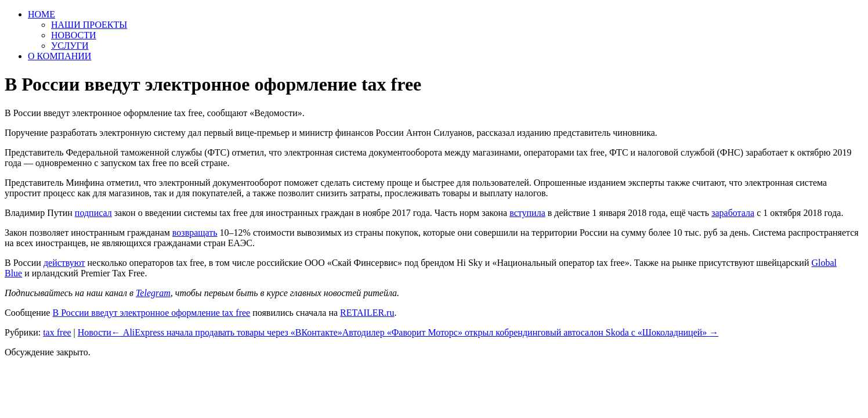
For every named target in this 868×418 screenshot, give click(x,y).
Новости (95, 332)
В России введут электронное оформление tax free (151, 313)
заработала (733, 213)
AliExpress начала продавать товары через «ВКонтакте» (227, 332)
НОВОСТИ (74, 35)
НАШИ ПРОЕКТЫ (89, 25)
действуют (64, 263)
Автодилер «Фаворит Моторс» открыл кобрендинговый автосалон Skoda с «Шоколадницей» (531, 332)
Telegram (153, 293)
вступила (527, 213)
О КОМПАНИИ (59, 56)
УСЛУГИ (70, 46)
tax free (57, 332)
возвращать (195, 233)
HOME (41, 14)
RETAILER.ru (367, 313)
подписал (93, 213)
